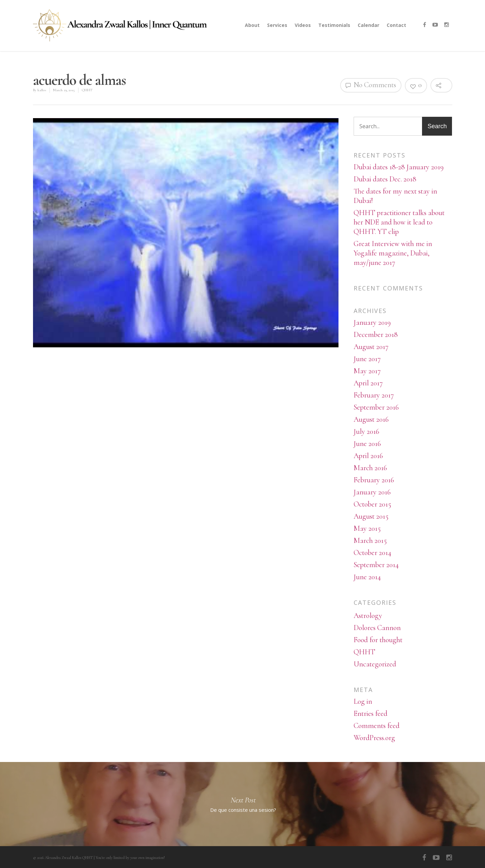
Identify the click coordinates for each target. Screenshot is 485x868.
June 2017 (367, 359)
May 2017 (367, 371)
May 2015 (367, 528)
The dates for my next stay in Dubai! (395, 196)
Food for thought (378, 640)
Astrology (368, 616)
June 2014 (367, 577)
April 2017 (368, 383)
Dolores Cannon (377, 628)
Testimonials (334, 25)
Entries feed (370, 714)
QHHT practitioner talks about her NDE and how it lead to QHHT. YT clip (399, 222)
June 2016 (367, 444)
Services (277, 25)
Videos (303, 25)
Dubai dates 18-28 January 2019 (399, 167)
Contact (396, 25)
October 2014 (373, 553)
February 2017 (374, 395)
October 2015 (372, 504)
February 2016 (374, 480)
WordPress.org (374, 738)
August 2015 (371, 516)
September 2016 (376, 407)
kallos (42, 90)
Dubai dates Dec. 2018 (385, 179)
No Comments (371, 85)
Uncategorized (375, 664)
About (252, 25)
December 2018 (376, 335)
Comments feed (377, 726)
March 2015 (370, 541)
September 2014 (376, 565)
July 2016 (366, 431)
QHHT (87, 90)
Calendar (368, 25)
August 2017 (371, 347)
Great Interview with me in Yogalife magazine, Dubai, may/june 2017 (393, 253)
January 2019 (372, 322)
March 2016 (370, 468)
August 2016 (371, 419)
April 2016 (368, 456)
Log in (363, 701)
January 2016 (372, 492)
